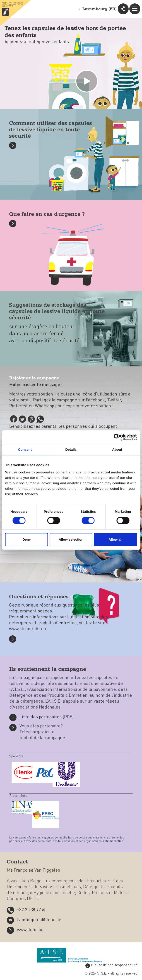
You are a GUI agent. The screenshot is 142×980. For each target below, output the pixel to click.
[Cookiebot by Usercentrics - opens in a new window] (117, 437)
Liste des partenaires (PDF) (47, 717)
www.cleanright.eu (28, 629)
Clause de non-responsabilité (114, 965)
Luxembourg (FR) (100, 9)
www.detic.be (30, 930)
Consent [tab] (25, 449)
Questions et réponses (39, 597)
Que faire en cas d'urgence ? (47, 214)
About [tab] (117, 449)
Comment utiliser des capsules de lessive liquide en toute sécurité (51, 130)
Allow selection (71, 539)
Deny (27, 539)
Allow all (115, 539)
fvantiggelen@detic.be (39, 920)
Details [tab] (71, 449)
